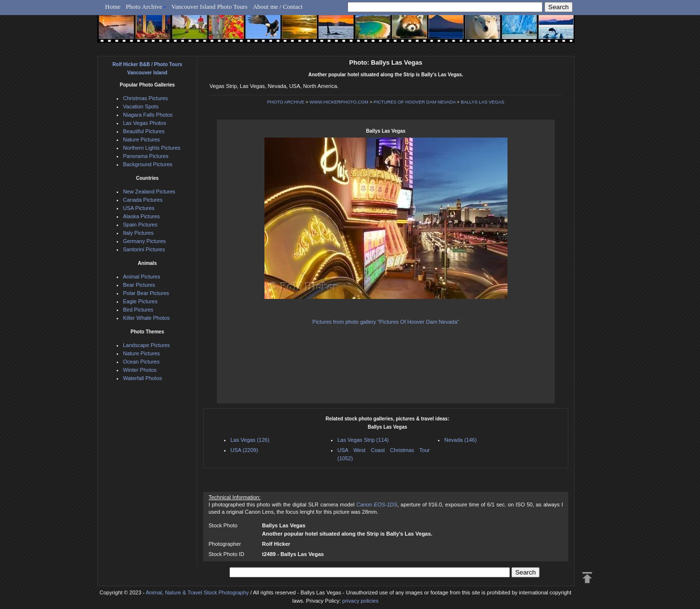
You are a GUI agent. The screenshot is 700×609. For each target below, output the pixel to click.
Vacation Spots (141, 106)
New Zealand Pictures (149, 191)
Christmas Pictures (145, 98)
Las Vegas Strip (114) (363, 440)
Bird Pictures (138, 310)
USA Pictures (139, 208)
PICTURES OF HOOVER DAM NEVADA (414, 102)
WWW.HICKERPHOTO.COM (339, 102)
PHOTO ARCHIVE (286, 102)
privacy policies (360, 601)
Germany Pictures (144, 241)
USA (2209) (244, 450)
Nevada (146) (461, 440)
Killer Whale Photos (146, 318)
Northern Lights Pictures (152, 148)
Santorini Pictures (144, 249)
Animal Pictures (141, 277)
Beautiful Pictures (144, 131)
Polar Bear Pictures (146, 293)
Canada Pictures (143, 200)
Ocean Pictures (141, 362)
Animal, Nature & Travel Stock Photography (197, 592)
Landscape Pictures (147, 345)
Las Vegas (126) (250, 440)
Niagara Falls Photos (148, 115)
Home (113, 7)
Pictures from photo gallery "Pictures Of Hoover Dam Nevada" (386, 322)
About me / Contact (278, 7)
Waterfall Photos (142, 378)
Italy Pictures (138, 233)
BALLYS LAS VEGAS (483, 102)
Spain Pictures (140, 225)
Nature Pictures (141, 139)
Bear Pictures (139, 285)
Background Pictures (148, 164)
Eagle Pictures (140, 301)
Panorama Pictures (146, 156)
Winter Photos (140, 370)
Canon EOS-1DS (377, 505)
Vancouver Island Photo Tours (210, 7)
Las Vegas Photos (145, 123)
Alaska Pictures (141, 216)
